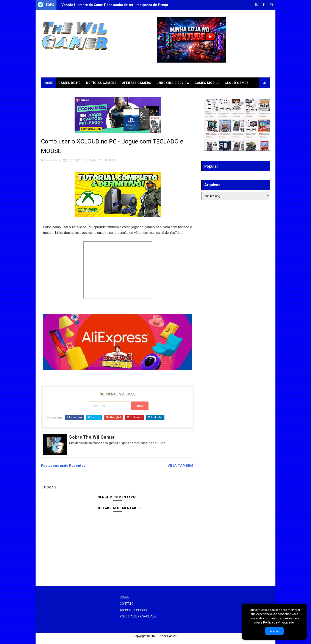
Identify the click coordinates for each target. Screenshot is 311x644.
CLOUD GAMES (237, 83)
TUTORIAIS (53, 94)
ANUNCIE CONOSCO (133, 610)
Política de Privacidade (278, 622)
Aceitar (274, 631)
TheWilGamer (167, 636)
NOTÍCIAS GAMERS (101, 83)
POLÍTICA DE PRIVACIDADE (138, 616)
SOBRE (125, 597)
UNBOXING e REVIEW (173, 83)
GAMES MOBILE (207, 83)
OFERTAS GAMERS (137, 83)
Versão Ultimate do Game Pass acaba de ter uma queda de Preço (115, 5)
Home (48, 83)
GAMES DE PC (70, 83)
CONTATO (127, 604)
